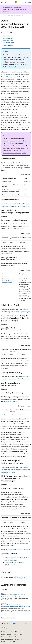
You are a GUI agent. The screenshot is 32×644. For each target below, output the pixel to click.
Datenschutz (18, 634)
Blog (3, 634)
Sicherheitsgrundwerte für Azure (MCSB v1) (15, 16)
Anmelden (28, 2)
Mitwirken (10, 634)
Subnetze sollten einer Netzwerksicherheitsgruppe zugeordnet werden (9, 281)
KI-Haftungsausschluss (7, 632)
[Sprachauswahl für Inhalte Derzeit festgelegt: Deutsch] (5, 624)
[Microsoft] (16, 2)
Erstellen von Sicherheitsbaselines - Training (13, 595)
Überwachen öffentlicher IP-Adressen (19, 549)
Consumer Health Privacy (8, 637)
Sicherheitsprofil (7, 36)
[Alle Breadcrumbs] (3, 16)
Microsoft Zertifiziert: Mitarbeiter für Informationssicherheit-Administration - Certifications (16, 606)
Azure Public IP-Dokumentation (15, 67)
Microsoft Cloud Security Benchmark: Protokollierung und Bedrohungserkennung (15, 470)
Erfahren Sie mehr (18, 229)
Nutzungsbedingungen (7, 639)
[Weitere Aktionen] (29, 16)
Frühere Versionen (20, 632)
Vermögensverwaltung (9, 43)
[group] (16, 240)
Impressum (18, 639)
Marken (3, 642)
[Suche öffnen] (23, 2)
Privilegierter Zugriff (8, 40)
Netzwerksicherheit (8, 38)
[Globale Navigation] (2, 2)
